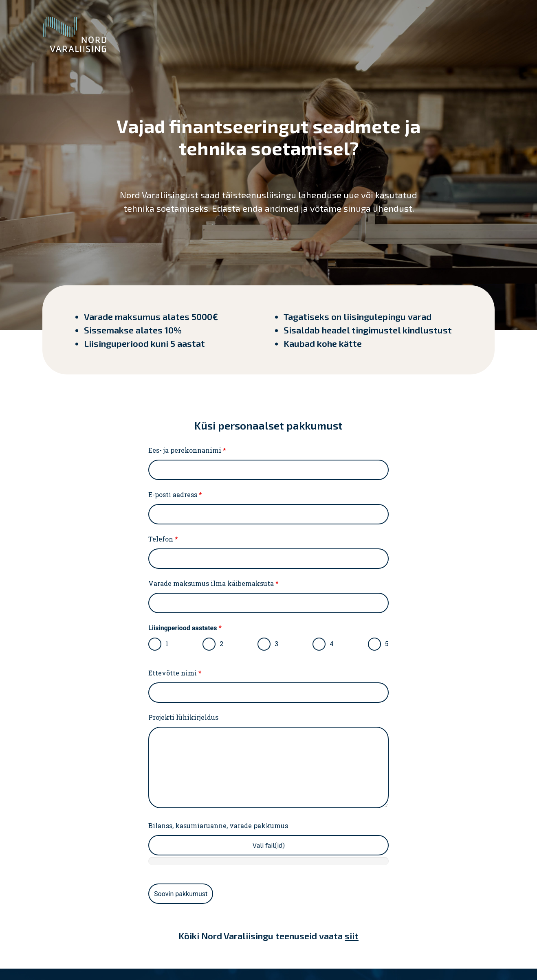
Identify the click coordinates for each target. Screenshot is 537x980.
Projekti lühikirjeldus (183, 717)
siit (352, 936)
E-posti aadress (175, 495)
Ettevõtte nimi (175, 673)
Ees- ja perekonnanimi (187, 450)
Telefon (163, 539)
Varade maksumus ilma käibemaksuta (213, 583)
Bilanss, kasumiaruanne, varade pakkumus (218, 826)
